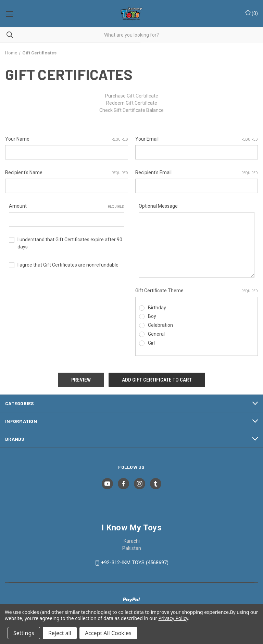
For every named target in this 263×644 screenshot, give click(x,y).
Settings (24, 633)
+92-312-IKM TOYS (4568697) (135, 563)
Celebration (160, 325)
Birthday (157, 308)
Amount (67, 206)
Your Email (197, 139)
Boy (152, 316)
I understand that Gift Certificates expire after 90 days (70, 243)
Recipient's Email (197, 173)
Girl (151, 343)
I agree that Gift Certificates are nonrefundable (68, 265)
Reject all (60, 633)
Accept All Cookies (108, 633)
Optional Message (158, 206)
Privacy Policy (173, 618)
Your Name (67, 139)
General (156, 334)
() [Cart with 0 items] (252, 13)
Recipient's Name (67, 173)
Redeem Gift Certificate (132, 103)
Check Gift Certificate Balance (131, 110)
